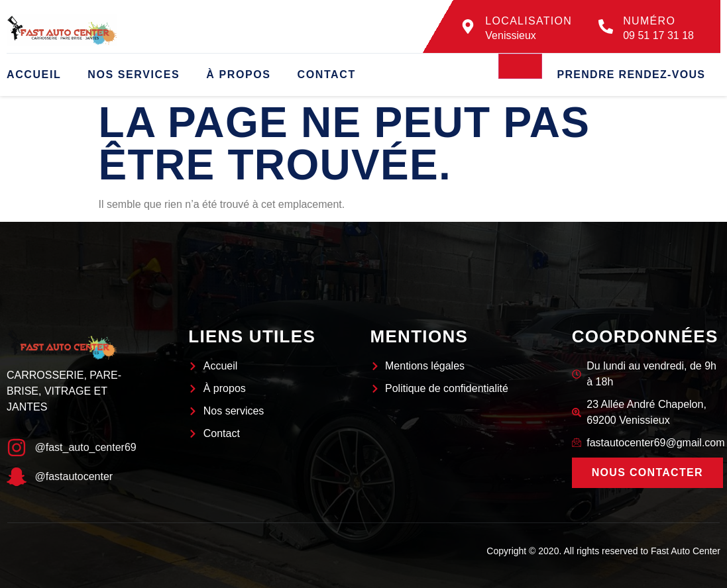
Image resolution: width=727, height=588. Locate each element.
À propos (238, 74)
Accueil (34, 74)
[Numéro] (606, 26)
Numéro (649, 21)
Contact (327, 74)
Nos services (134, 74)
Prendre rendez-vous (631, 74)
